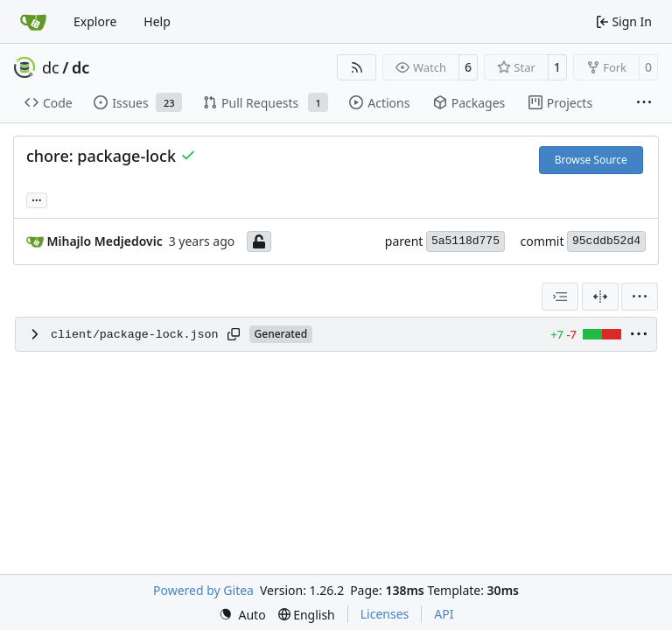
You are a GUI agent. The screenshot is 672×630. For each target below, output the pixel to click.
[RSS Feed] (357, 67)
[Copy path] (234, 334)
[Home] (33, 22)
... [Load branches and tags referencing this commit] (37, 199)
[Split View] (600, 297)
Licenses (385, 614)
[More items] (644, 103)
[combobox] (560, 297)
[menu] (640, 297)
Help (157, 21)
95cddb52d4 (606, 241)
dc (51, 67)
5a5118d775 (465, 241)
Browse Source (591, 160)
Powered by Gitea (203, 590)
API (444, 614)
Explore (95, 21)
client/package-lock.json (135, 335)
